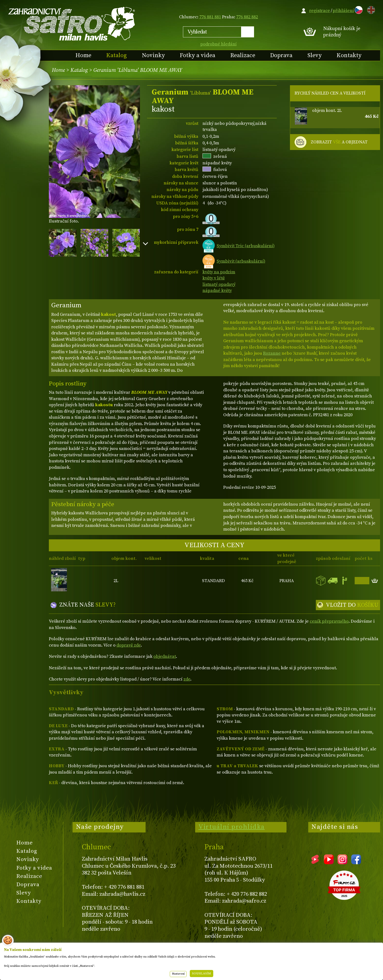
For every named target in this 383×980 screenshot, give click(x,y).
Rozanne (272, 353)
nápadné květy (217, 291)
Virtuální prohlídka (232, 827)
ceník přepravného (329, 621)
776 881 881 (210, 17)
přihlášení (343, 11)
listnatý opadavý (219, 284)
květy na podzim (219, 272)
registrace (320, 11)
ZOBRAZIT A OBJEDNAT (339, 142)
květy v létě (214, 278)
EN (370, 9)
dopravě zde (129, 645)
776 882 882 (247, 17)
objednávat (165, 656)
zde (187, 679)
